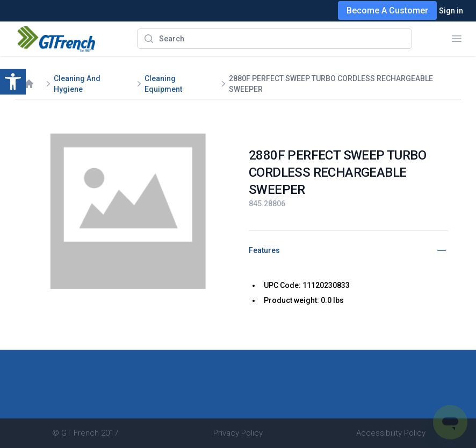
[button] (13, 82)
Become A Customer (387, 10)
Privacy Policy (238, 433)
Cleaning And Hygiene (77, 84)
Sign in (451, 11)
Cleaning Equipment (163, 84)
